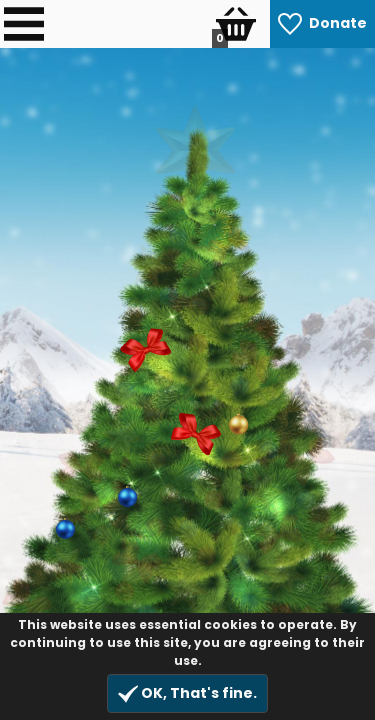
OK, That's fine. (187, 693)
